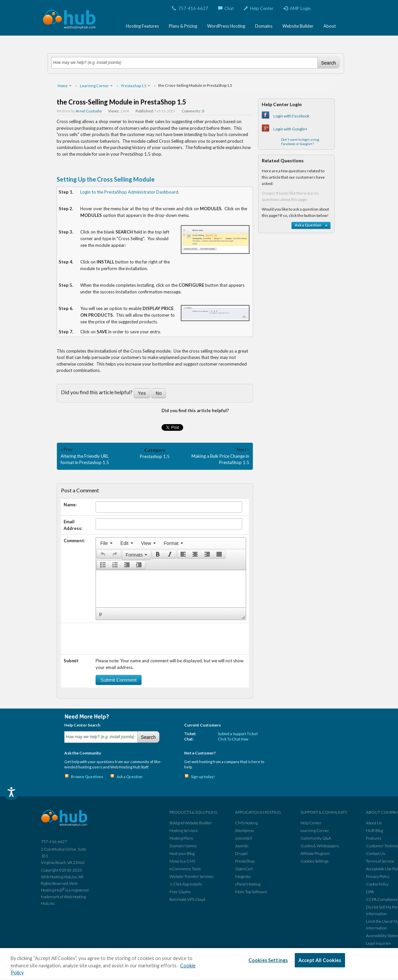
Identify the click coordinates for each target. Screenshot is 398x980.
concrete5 (244, 838)
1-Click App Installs (186, 884)
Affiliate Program (315, 853)
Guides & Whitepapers (320, 846)
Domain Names (183, 846)
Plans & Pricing (183, 26)
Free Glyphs (180, 892)
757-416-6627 (190, 8)
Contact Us (376, 853)
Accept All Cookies (320, 960)
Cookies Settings (314, 861)
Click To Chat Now (233, 739)
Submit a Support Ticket (238, 734)
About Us (374, 823)
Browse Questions (87, 777)
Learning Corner (315, 830)
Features (374, 838)
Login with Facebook (291, 116)
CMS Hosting (246, 823)
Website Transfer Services (192, 876)
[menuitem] (106, 543)
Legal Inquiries (378, 943)
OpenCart (244, 869)
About (330, 26)
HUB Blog (375, 830)
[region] (199, 964)
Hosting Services (184, 830)
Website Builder (298, 26)
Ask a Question (130, 777)
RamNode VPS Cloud (187, 899)
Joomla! (242, 846)
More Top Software (251, 892)
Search (328, 63)
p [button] (101, 614)
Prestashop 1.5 (155, 456)
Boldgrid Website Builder (191, 823)
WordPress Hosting (226, 26)
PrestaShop (245, 861)
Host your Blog (182, 853)
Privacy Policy (378, 876)
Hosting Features (142, 26)
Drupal (241, 853)
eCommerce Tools (185, 869)
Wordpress (244, 830)
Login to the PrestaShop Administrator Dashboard (129, 192)
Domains (264, 26)
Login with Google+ (290, 129)
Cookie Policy (377, 884)
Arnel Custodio (89, 111)
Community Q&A (316, 838)
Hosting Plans (181, 838)
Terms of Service (380, 861)
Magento (243, 876)
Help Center (259, 8)
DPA (370, 892)
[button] (103, 554)
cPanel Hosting (248, 884)
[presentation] (106, 543)
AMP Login (297, 8)
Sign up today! (203, 777)
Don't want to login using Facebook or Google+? (300, 142)
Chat (226, 8)
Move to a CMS (182, 861)
